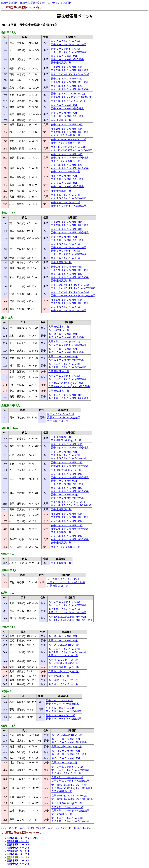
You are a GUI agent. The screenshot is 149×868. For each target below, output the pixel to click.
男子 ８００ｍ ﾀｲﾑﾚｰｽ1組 (64, 452)
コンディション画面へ (60, 3)
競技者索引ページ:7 (18, 861)
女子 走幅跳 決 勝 (61, 191)
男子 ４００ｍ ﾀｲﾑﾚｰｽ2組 (64, 495)
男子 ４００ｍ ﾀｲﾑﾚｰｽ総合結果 (67, 59)
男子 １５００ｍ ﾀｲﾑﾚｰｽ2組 (63, 349)
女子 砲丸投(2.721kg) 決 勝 (64, 667)
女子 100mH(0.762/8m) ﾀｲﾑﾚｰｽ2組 (66, 383)
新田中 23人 (8, 32)
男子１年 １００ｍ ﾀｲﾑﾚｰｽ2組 (67, 86)
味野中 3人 (8, 593)
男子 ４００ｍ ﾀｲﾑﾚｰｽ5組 (64, 56)
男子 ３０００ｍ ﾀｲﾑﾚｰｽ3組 (65, 41)
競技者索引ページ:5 (18, 854)
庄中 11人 (7, 318)
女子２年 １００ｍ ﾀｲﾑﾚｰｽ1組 (67, 125)
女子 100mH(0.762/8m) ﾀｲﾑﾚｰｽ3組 (68, 147)
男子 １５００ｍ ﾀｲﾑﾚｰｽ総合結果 (68, 247)
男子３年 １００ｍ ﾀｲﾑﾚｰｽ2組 (64, 376)
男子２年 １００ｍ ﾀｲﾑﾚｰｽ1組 (67, 222)
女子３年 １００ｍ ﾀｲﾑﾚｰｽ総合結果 (70, 770)
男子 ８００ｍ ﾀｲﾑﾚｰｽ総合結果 (67, 109)
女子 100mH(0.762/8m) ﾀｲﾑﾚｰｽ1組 (69, 796)
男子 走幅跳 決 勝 (61, 63)
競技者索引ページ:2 (18, 845)
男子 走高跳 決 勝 (61, 262)
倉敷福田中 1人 (11, 405)
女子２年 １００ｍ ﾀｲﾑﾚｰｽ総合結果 (70, 132)
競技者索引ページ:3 (18, 848)
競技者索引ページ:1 (18, 841)
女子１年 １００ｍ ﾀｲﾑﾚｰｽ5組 (67, 526)
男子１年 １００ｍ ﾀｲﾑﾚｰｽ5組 (67, 267)
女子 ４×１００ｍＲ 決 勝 (66, 135)
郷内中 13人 (8, 726)
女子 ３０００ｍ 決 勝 (64, 763)
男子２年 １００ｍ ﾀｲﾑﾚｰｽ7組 (67, 67)
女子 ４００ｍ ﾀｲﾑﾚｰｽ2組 (64, 183)
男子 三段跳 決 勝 (59, 330)
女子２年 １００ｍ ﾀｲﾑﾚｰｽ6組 (67, 521)
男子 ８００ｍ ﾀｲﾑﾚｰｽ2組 (64, 105)
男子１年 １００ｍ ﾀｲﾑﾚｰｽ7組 (67, 274)
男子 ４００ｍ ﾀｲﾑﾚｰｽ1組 (61, 414)
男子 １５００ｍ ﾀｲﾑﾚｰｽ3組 (61, 708)
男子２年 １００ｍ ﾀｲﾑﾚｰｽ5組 (67, 463)
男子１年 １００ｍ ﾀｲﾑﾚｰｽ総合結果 (70, 82)
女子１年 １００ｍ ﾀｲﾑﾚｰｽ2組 (67, 165)
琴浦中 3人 (8, 692)
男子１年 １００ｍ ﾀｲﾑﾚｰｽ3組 (67, 79)
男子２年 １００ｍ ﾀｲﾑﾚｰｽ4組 (64, 364)
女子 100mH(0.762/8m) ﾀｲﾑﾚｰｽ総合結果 (72, 150)
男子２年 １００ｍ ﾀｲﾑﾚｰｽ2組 (64, 649)
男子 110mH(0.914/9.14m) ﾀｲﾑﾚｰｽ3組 (70, 285)
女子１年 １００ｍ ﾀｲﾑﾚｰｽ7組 (67, 300)
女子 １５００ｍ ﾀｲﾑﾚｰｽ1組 (65, 195)
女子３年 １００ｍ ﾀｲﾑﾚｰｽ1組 (67, 767)
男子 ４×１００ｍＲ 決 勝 (63, 655)
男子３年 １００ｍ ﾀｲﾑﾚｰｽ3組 (64, 342)
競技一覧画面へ (10, 3)
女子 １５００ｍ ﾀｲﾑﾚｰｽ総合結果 (68, 198)
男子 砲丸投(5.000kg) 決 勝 (66, 440)
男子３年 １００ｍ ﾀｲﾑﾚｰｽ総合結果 (67, 345)
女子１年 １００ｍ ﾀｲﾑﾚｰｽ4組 (67, 818)
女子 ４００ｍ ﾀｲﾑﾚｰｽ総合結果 (67, 179)
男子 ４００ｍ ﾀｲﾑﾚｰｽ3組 (64, 237)
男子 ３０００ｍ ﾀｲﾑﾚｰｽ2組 (65, 251)
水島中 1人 (8, 554)
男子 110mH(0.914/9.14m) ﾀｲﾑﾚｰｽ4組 (70, 74)
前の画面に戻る (83, 828)
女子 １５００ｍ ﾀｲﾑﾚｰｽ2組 (65, 202)
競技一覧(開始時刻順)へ (33, 3)
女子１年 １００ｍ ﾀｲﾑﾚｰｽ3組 (67, 154)
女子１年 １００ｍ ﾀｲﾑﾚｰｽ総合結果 (70, 158)
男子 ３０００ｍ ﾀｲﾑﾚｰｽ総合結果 (68, 44)
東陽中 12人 (8, 213)
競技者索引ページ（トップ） (23, 838)
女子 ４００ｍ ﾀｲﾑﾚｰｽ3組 (64, 176)
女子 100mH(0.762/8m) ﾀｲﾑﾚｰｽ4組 (68, 139)
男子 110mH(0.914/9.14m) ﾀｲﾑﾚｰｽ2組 (67, 617)
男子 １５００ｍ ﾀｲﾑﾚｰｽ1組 (65, 244)
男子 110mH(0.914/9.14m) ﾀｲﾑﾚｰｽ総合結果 (73, 288)
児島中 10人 (8, 627)
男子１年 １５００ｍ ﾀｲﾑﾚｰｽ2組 (68, 94)
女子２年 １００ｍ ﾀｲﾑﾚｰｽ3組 (67, 129)
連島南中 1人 (9, 570)
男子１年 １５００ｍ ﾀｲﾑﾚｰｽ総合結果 (71, 97)
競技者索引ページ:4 (18, 851)
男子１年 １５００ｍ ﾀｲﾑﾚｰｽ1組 (65, 395)
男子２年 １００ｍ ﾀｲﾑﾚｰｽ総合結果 (70, 70)
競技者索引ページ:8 (18, 864)
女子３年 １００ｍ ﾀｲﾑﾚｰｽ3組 (67, 777)
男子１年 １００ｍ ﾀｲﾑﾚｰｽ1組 (67, 488)
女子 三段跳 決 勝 (59, 371)
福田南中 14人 (10, 428)
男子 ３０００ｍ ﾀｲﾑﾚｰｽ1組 (65, 258)
